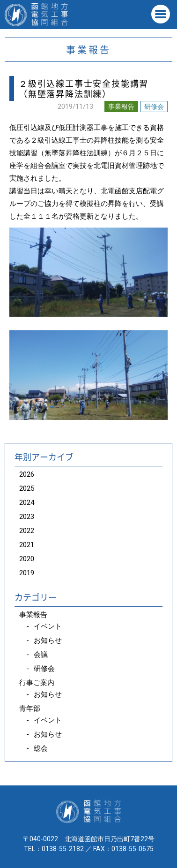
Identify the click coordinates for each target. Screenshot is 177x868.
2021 (27, 545)
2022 (27, 531)
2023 (27, 517)
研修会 (154, 107)
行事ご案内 (37, 683)
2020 (27, 559)
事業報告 (121, 107)
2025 (27, 488)
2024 (27, 503)
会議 (41, 655)
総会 (41, 748)
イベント (48, 626)
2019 (27, 573)
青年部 (30, 708)
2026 (27, 474)
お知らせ (48, 640)
